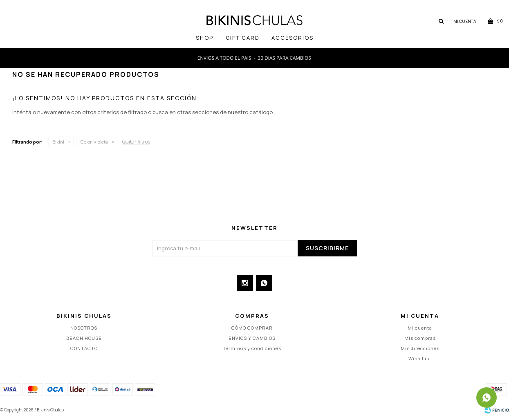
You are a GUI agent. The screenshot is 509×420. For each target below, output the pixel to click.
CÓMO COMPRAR (252, 328)
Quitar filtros (136, 142)
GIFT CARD (242, 38)
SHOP (205, 38)
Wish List (420, 358)
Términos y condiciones (252, 348)
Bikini (58, 142)
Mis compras (420, 338)
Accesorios (293, 38)
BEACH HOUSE (84, 338)
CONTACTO (84, 348)
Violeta (94, 142)
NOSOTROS (84, 328)
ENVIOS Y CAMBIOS (252, 338)
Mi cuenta (420, 328)
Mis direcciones (420, 348)
